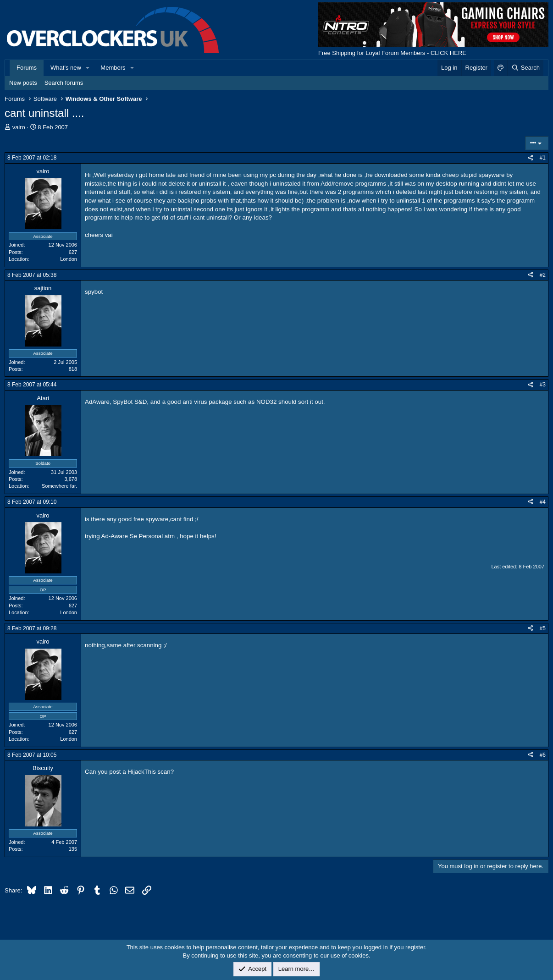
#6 (543, 755)
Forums (27, 68)
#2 (543, 275)
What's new (66, 68)
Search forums (64, 83)
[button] (88, 68)
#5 (543, 628)
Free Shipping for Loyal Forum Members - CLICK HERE (392, 53)
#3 (543, 385)
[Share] (531, 158)
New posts (23, 83)
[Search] (525, 68)
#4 (543, 502)
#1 (543, 158)
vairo (19, 127)
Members (113, 68)
